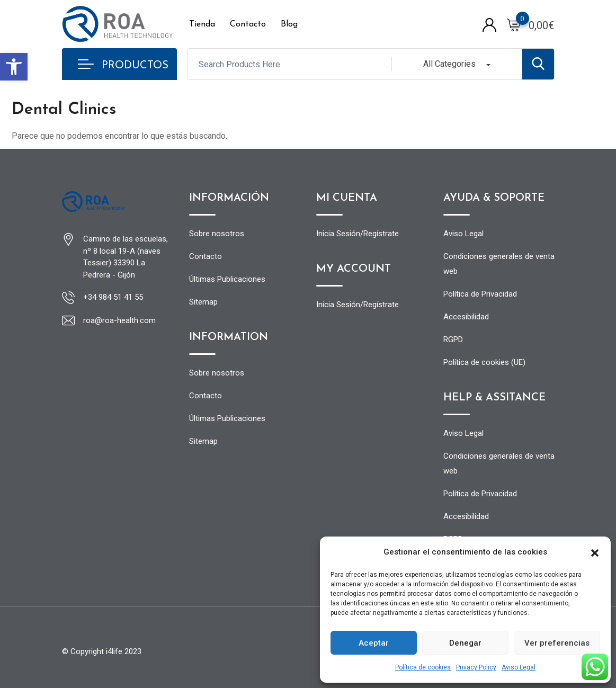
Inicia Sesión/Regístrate (358, 234)
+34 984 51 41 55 (113, 297)
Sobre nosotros (217, 234)
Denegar (465, 643)
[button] (14, 67)
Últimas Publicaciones (227, 279)
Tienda (202, 24)
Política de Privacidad (480, 294)
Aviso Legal (519, 667)
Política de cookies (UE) (484, 362)
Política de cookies (423, 667)
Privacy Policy (476, 667)
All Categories (449, 64)
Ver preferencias (557, 643)
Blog (289, 24)
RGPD (453, 339)
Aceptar (374, 643)
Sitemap (203, 302)
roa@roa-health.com (119, 320)
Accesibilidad (466, 317)
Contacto (248, 24)
